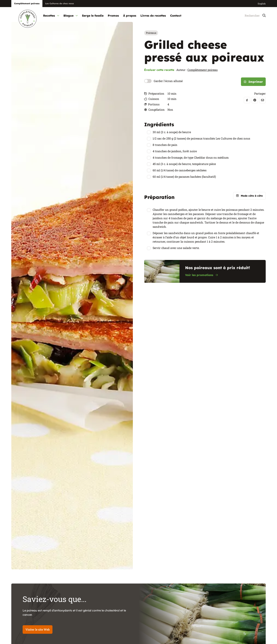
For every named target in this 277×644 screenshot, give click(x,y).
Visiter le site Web (38, 597)
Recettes (51, 16)
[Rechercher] (252, 16)
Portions (152, 104)
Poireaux (151, 33)
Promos (113, 16)
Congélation (154, 110)
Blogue (71, 16)
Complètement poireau (203, 70)
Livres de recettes (153, 16)
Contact (176, 16)
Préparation (154, 93)
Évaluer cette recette (159, 70)
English (262, 4)
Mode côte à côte (249, 196)
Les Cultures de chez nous (60, 3)
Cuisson (152, 99)
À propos (130, 16)
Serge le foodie (93, 16)
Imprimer (253, 82)
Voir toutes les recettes (247, 631)
